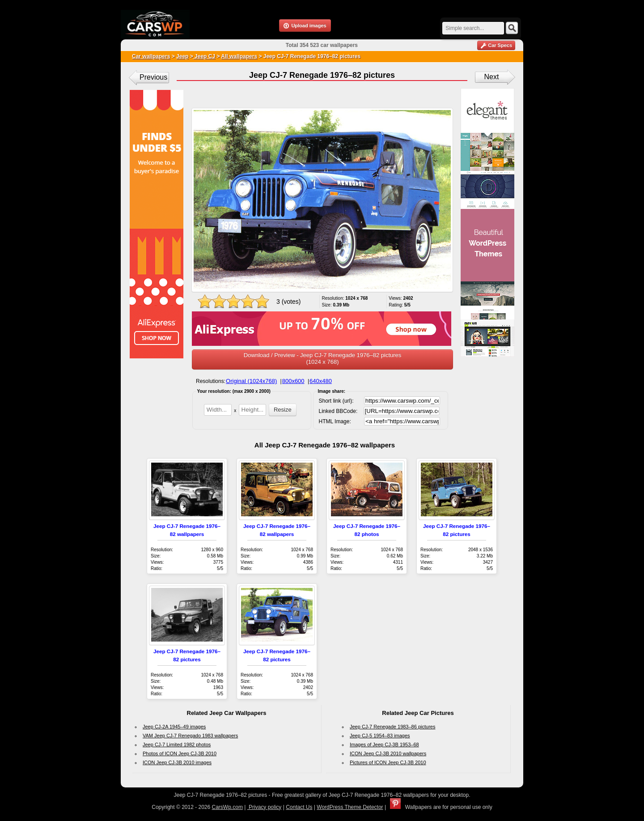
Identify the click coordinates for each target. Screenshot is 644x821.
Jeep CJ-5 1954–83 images (380, 736)
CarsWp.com (227, 807)
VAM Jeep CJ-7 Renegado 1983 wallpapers (190, 736)
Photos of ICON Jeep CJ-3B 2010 (180, 753)
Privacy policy (265, 807)
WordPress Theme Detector (350, 807)
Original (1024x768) (251, 381)
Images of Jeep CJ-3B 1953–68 (384, 744)
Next (492, 77)
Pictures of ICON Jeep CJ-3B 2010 (388, 762)
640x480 (321, 381)
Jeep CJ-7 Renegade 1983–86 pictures (392, 727)
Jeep (182, 56)
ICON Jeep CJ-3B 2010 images (177, 762)
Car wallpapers (151, 56)
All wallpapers (239, 56)
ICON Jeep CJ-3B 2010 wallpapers (388, 753)
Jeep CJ (204, 56)
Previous (153, 77)
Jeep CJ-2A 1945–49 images (174, 727)
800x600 (293, 381)
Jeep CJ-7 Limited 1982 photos (177, 744)
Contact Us (299, 807)
